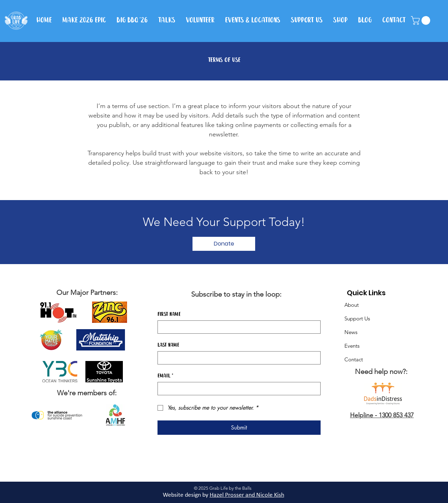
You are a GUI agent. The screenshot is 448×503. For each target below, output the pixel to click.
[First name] (237, 327)
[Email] (237, 389)
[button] (422, 20)
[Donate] (224, 244)
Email (165, 376)
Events (352, 346)
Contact (354, 359)
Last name (168, 345)
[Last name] (237, 358)
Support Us (357, 318)
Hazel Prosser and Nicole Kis (245, 495)
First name (169, 314)
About (352, 305)
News (351, 332)
